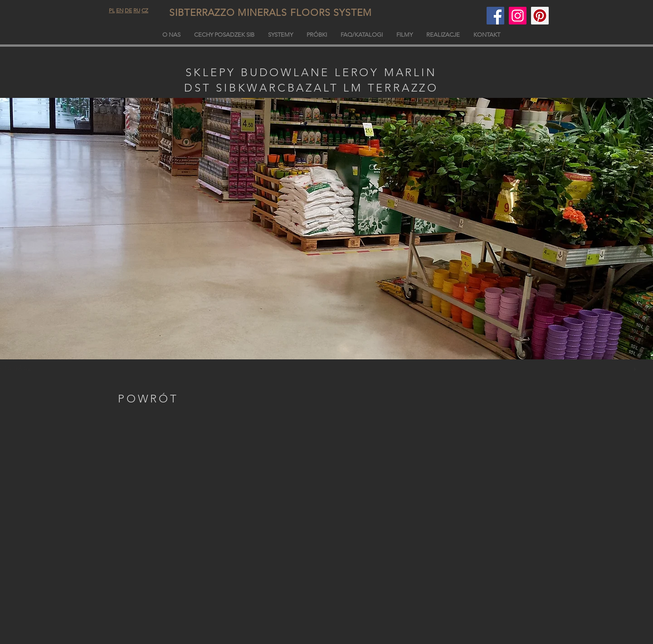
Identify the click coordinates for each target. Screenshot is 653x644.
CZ (145, 10)
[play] (636, 367)
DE (128, 10)
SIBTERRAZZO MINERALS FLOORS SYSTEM (292, 12)
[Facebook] (495, 16)
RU (137, 10)
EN (120, 10)
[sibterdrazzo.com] (518, 16)
